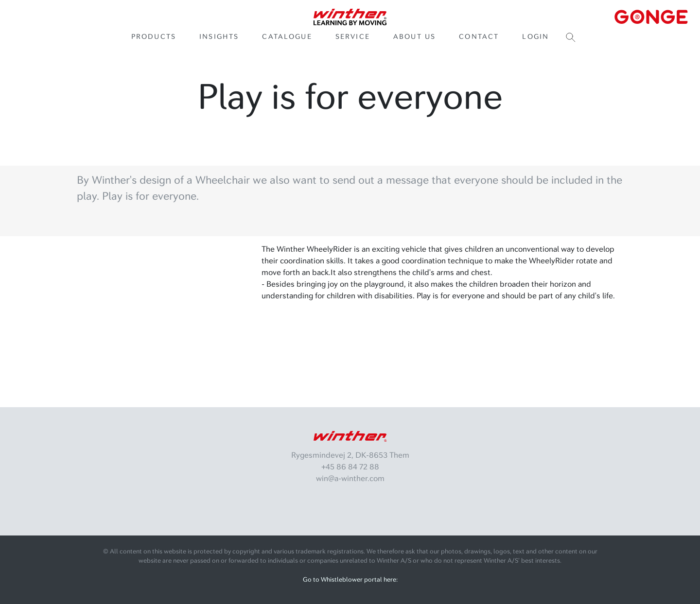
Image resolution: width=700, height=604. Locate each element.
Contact (479, 37)
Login (535, 37)
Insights (219, 37)
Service (353, 37)
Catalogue (287, 37)
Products (154, 37)
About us (414, 37)
